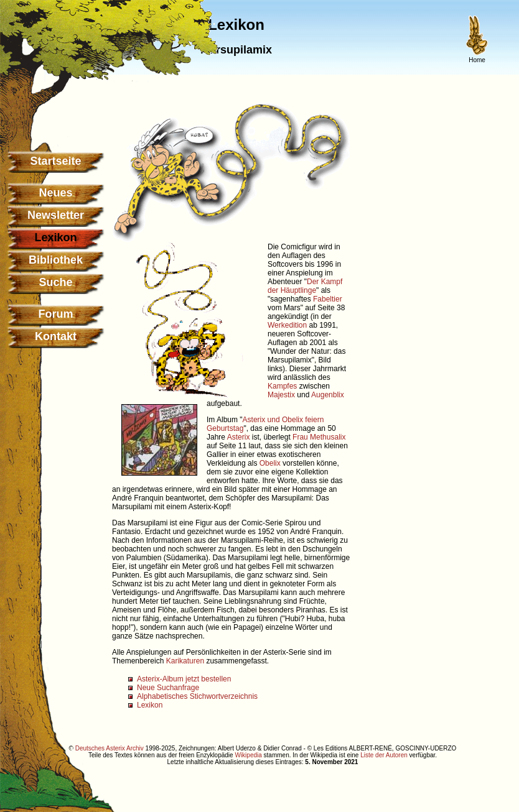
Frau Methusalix (319, 437)
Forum (56, 314)
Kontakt (56, 336)
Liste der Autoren (384, 755)
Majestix (281, 395)
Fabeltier (328, 299)
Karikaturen (185, 661)
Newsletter (56, 215)
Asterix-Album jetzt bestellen (184, 679)
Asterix (239, 437)
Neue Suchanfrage (168, 688)
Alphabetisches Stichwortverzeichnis (197, 696)
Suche (55, 282)
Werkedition (287, 325)
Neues (55, 193)
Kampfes (282, 386)
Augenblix (328, 395)
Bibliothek (56, 260)
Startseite (55, 161)
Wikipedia (248, 755)
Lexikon (150, 705)
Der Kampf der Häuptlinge (305, 286)
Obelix (270, 463)
